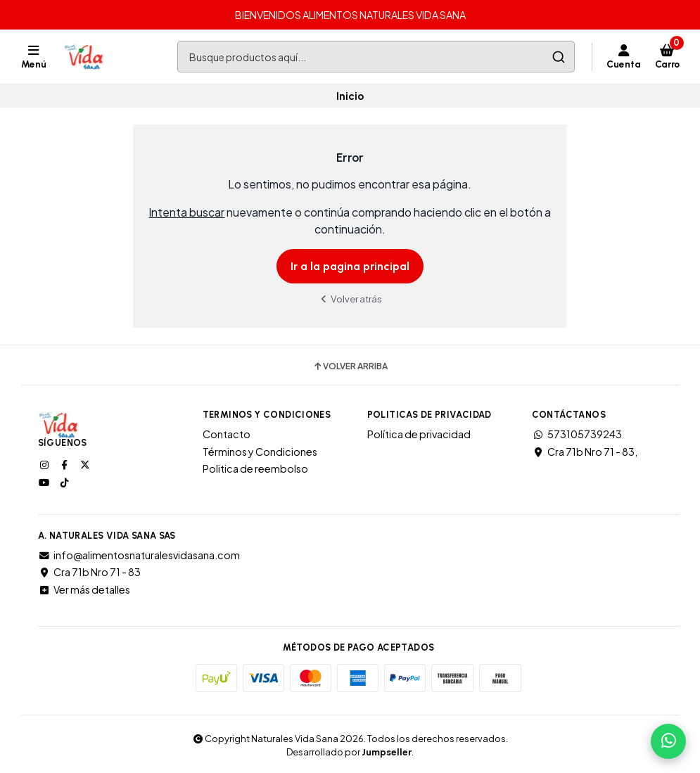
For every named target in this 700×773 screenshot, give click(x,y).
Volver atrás (350, 299)
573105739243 (577, 434)
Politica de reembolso (255, 468)
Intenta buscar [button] (186, 212)
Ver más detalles (84, 589)
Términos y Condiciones (260, 452)
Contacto (227, 434)
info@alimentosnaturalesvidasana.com (139, 555)
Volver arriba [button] (350, 366)
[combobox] (376, 57)
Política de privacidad (419, 434)
